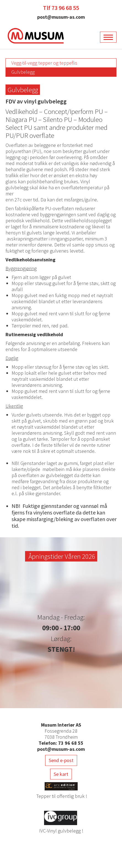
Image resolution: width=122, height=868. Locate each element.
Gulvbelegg (23, 72)
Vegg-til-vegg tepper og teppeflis (44, 63)
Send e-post (61, 760)
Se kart (61, 774)
